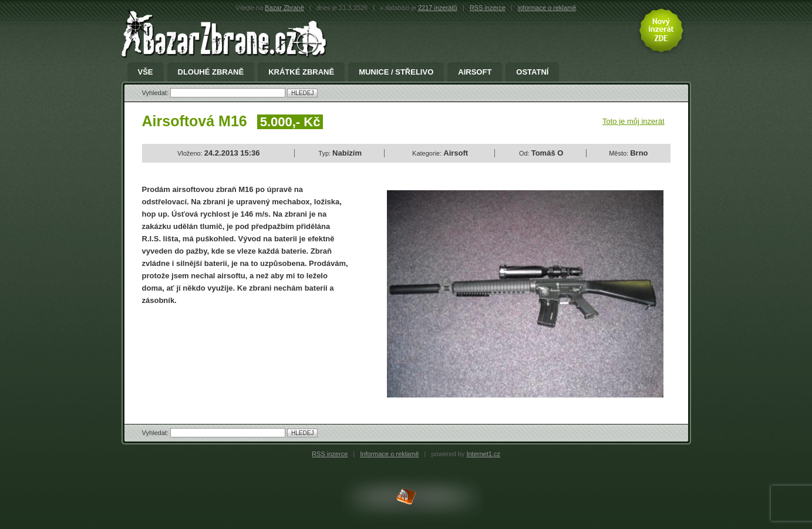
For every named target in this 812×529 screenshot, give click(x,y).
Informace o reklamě (389, 454)
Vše (146, 72)
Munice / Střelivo (396, 72)
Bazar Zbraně (284, 8)
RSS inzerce (488, 8)
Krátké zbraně (301, 72)
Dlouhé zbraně (211, 72)
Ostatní (532, 72)
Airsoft (475, 72)
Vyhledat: (156, 93)
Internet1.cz (483, 454)
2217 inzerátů (438, 8)
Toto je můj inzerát (634, 121)
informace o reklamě (547, 8)
